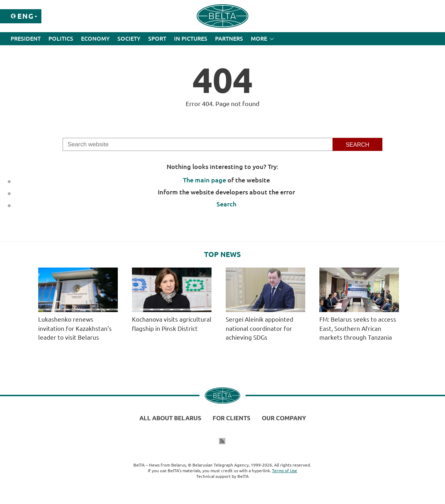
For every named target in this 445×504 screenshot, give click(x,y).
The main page (204, 180)
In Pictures (191, 39)
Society (129, 39)
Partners (229, 39)
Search (226, 204)
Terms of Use (285, 471)
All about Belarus (170, 418)
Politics (61, 39)
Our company (284, 418)
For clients (232, 418)
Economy (95, 39)
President (26, 39)
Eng (26, 16)
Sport (157, 39)
